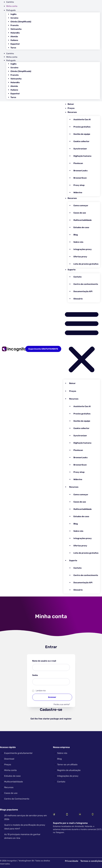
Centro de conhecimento (86, 284)
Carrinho (10, 2)
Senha (41, 675)
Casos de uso (80, 213)
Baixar (71, 104)
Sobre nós (78, 242)
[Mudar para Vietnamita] (55, 29)
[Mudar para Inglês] (55, 14)
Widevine (78, 193)
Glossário (78, 299)
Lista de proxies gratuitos (86, 264)
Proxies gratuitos (82, 127)
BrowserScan (80, 178)
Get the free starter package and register (51, 719)
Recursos (72, 112)
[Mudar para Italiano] (55, 40)
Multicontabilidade (83, 220)
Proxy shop (79, 185)
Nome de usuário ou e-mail (50, 660)
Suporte (72, 270)
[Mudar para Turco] (55, 48)
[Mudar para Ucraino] (55, 18)
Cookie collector (81, 141)
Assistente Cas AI (82, 119)
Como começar (81, 206)
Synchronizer (80, 149)
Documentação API (83, 291)
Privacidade (72, 861)
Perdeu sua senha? (62, 704)
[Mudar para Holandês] (55, 33)
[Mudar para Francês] (55, 25)
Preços (71, 108)
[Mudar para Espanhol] (55, 44)
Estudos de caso (81, 227)
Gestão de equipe (82, 134)
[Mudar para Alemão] (55, 37)
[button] (82, 341)
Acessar (52, 697)
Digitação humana (82, 156)
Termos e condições (91, 861)
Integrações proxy (83, 249)
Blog (76, 235)
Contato (77, 277)
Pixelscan (78, 163)
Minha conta (12, 6)
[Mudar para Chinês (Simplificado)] (55, 22)
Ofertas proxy (80, 257)
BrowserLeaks (80, 171)
